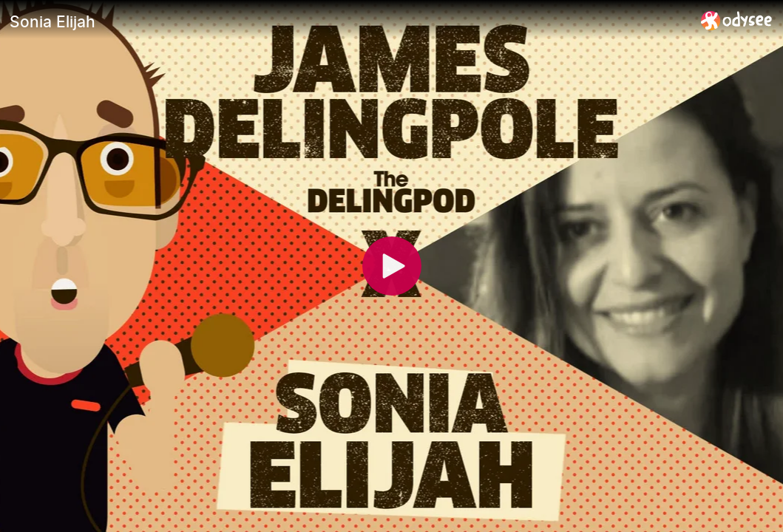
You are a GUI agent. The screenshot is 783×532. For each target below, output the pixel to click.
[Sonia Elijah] (349, 21)
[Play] (392, 266)
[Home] (737, 20)
